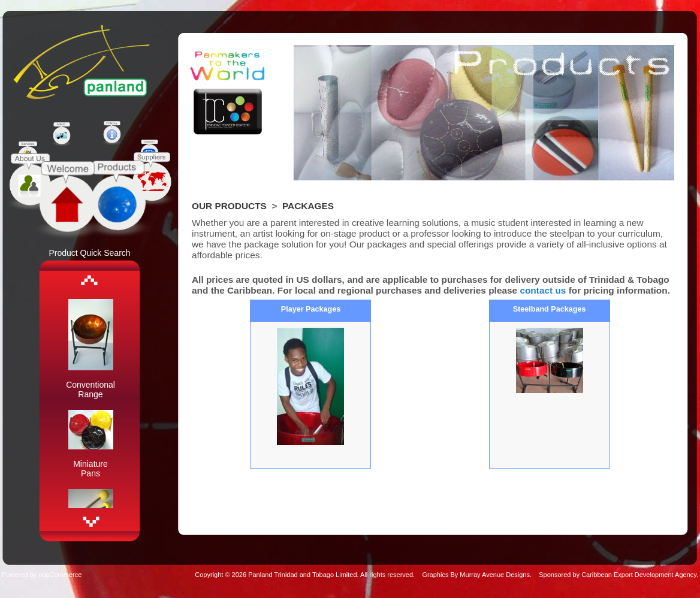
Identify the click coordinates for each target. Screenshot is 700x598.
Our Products (229, 206)
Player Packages (311, 309)
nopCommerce (60, 575)
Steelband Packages (550, 309)
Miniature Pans (90, 469)
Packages (308, 206)
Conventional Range (90, 389)
